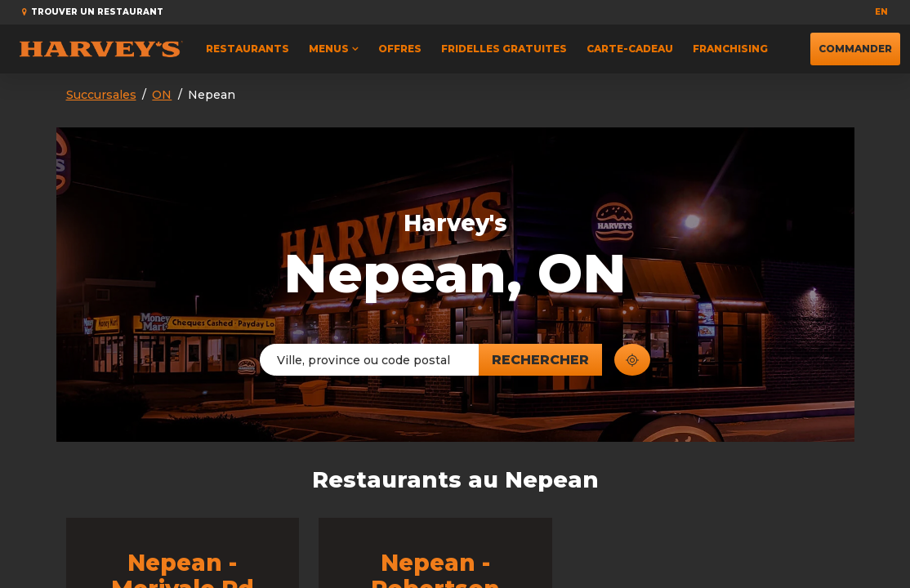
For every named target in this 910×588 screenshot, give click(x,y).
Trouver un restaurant (93, 12)
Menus (329, 49)
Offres (400, 49)
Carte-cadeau (630, 49)
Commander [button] (855, 44)
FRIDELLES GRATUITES (504, 49)
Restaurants (248, 49)
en (881, 12)
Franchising (730, 49)
